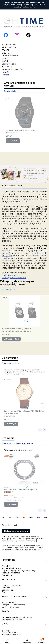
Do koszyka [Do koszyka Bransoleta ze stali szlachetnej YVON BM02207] (11, 504)
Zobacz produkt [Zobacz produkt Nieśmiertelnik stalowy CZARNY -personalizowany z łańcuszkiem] (11, 339)
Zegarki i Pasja (8, 590)
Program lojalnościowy (12, 568)
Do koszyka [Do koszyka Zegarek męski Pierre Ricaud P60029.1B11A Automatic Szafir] (11, 424)
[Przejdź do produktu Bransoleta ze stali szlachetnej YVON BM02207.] (24, 469)
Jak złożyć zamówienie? (12, 620)
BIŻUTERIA (7, 53)
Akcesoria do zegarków (12, 69)
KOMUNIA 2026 (9, 45)
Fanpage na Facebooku (14, 278)
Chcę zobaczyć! (10, 363)
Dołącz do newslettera (16, 531)
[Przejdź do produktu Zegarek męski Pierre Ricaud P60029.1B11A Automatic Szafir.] (24, 393)
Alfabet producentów (12, 585)
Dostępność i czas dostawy (14, 605)
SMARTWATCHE (9, 47)
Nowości (6, 72)
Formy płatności (9, 603)
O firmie (5, 630)
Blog (4, 592)
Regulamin (7, 575)
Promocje (6, 75)
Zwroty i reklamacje (11, 607)
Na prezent (7, 67)
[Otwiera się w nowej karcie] (6, 35)
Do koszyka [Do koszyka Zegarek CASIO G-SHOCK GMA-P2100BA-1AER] (13, 141)
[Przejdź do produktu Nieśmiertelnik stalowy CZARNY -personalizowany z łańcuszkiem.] (24, 311)
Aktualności (7, 566)
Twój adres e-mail (10, 525)
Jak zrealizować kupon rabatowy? (17, 617)
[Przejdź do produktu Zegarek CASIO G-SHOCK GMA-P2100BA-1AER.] (24, 113)
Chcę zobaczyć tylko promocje (17, 443)
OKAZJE (5, 58)
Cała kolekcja (11, 91)
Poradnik (6, 588)
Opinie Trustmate (10, 632)
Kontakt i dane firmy (11, 634)
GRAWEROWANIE (10, 56)
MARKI (5, 61)
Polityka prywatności (11, 573)
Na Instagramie (10, 275)
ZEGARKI (6, 50)
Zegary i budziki (9, 64)
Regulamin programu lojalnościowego (19, 571)
